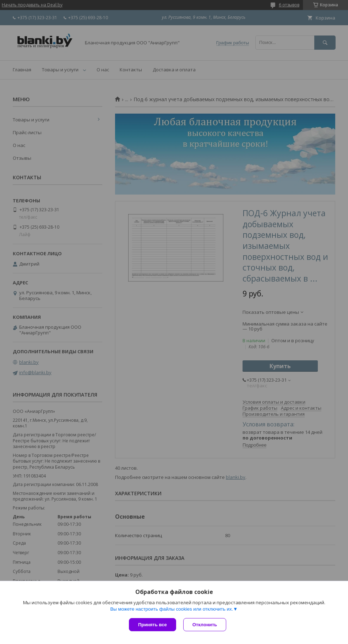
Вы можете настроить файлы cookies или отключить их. (172, 609)
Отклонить (205, 625)
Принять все (153, 625)
